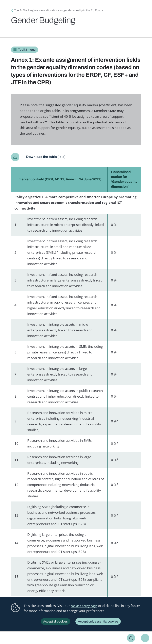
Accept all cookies (55, 621)
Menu (145, 638)
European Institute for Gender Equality (13, 638)
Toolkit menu (27, 50)
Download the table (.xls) (46, 157)
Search (131, 638)
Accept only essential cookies (98, 621)
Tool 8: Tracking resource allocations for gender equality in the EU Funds (59, 10)
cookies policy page (84, 606)
